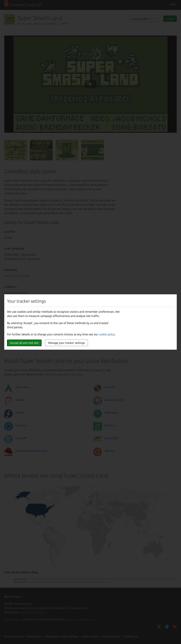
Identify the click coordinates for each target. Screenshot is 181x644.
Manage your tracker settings (66, 343)
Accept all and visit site (24, 343)
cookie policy (107, 334)
